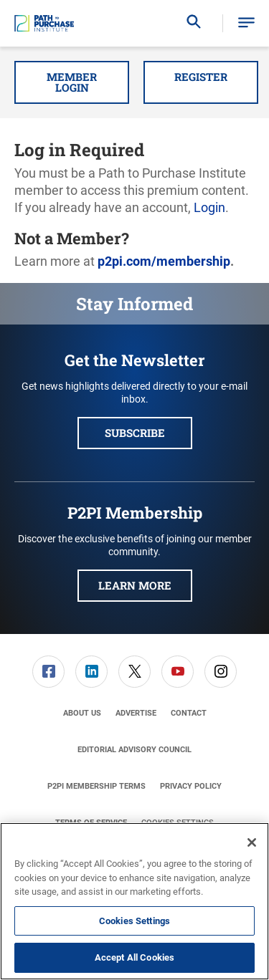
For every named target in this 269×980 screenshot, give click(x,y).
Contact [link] (189, 713)
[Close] (252, 842)
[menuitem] (49, 672)
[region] (134, 901)
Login (209, 207)
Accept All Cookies (134, 957)
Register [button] (201, 77)
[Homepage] (44, 24)
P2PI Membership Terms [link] (96, 786)
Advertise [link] (136, 713)
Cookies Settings (134, 921)
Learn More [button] (135, 585)
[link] (48, 672)
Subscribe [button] (135, 433)
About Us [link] (82, 713)
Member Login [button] (72, 82)
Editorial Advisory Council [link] (134, 750)
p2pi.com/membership (164, 261)
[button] (246, 23)
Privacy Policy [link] (191, 786)
